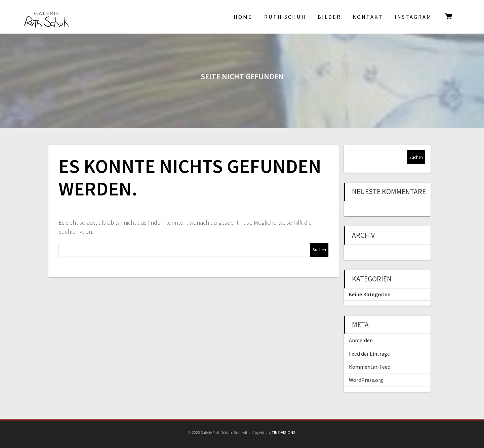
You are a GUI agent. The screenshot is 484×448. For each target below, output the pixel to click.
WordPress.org (366, 380)
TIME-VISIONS (284, 432)
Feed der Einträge (369, 354)
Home (243, 17)
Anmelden (361, 340)
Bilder (329, 17)
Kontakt (368, 17)
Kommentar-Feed (370, 367)
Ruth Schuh (285, 17)
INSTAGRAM (413, 17)
